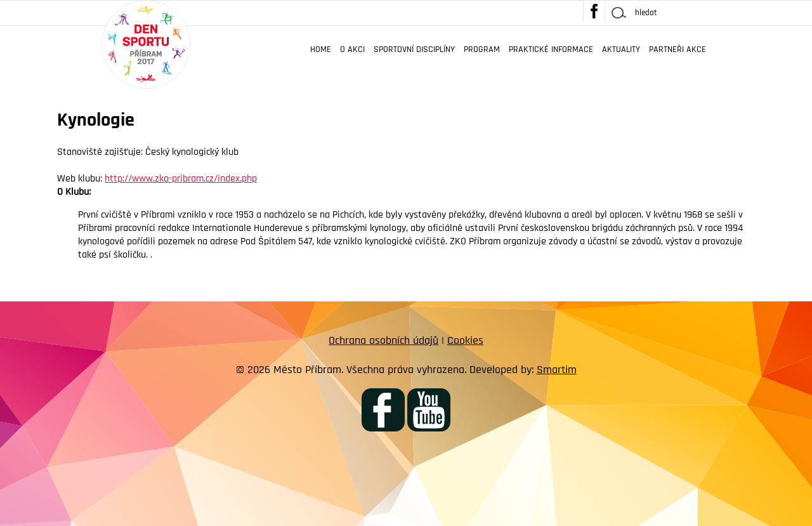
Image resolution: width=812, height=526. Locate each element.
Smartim (557, 370)
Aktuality (621, 49)
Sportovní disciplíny (414, 49)
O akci (352, 49)
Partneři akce (678, 49)
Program (482, 49)
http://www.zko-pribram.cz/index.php (181, 179)
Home (321, 49)
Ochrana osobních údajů (383, 340)
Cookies (465, 340)
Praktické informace (551, 49)
